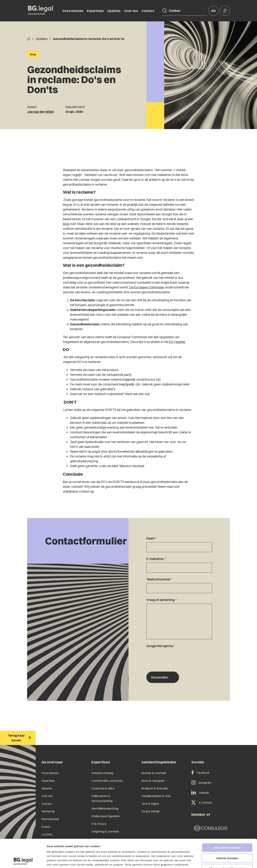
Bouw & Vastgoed (153, 781)
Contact (148, 11)
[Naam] (179, 547)
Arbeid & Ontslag (102, 773)
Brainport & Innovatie (155, 788)
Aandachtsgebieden (159, 762)
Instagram (201, 783)
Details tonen (193, 861)
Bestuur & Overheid (154, 773)
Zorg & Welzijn (151, 811)
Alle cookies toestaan (227, 821)
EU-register (177, 342)
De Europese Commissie (147, 287)
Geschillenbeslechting (105, 808)
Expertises (95, 11)
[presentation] (173, 657)
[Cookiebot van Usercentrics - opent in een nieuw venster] (23, 861)
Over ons (131, 11)
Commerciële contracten (107, 781)
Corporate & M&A (103, 788)
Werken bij (48, 811)
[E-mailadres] (179, 568)
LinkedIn (200, 793)
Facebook (200, 773)
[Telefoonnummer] (179, 588)
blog (66, 224)
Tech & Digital (150, 804)
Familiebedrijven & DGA (156, 796)
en (213, 11)
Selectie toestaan (227, 832)
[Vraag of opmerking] (179, 621)
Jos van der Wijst (40, 112)
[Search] (165, 11)
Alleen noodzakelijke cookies (227, 842)
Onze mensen (73, 11)
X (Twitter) (202, 803)
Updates (114, 11)
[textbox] (179, 544)
